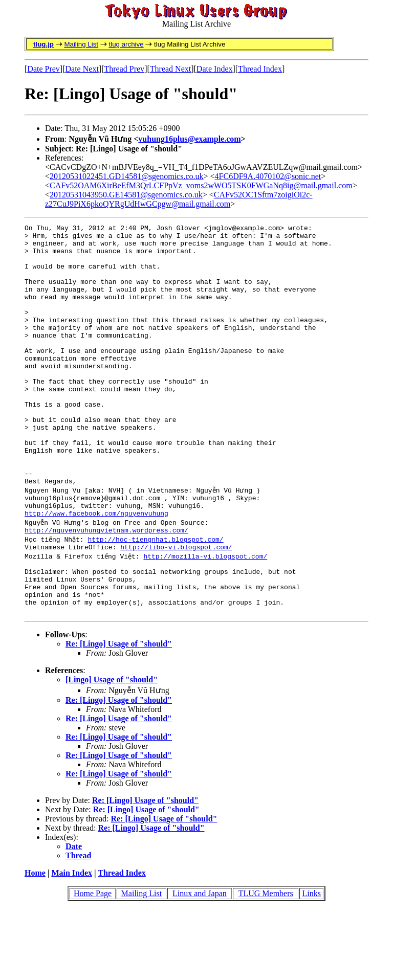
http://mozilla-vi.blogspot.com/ (206, 616)
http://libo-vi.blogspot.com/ (176, 607)
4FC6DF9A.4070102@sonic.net (268, 176)
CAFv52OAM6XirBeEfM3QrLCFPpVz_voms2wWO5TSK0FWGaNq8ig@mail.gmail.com (201, 185)
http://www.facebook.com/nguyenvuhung (96, 570)
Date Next (82, 69)
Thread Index (260, 69)
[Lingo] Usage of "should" (112, 750)
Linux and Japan (200, 964)
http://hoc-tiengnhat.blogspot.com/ (156, 597)
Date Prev (43, 69)
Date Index (215, 69)
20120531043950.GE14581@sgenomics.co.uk (126, 195)
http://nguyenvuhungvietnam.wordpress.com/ (106, 588)
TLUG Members (266, 964)
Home (35, 943)
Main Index (72, 943)
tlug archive (126, 44)
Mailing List (81, 44)
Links (311, 964)
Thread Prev (124, 69)
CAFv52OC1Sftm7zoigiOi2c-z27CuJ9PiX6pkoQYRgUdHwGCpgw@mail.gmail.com (179, 199)
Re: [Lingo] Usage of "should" (119, 714)
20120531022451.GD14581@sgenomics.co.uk (127, 176)
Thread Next (170, 69)
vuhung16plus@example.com (189, 139)
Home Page (93, 964)
